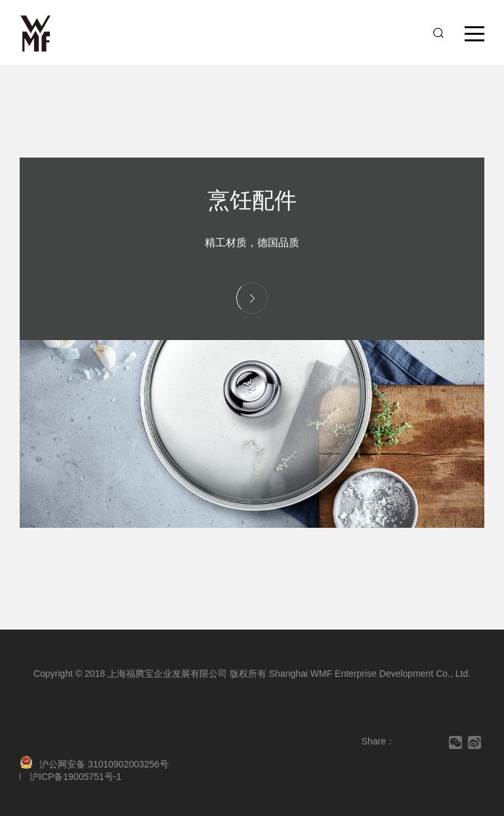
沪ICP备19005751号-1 (75, 777)
